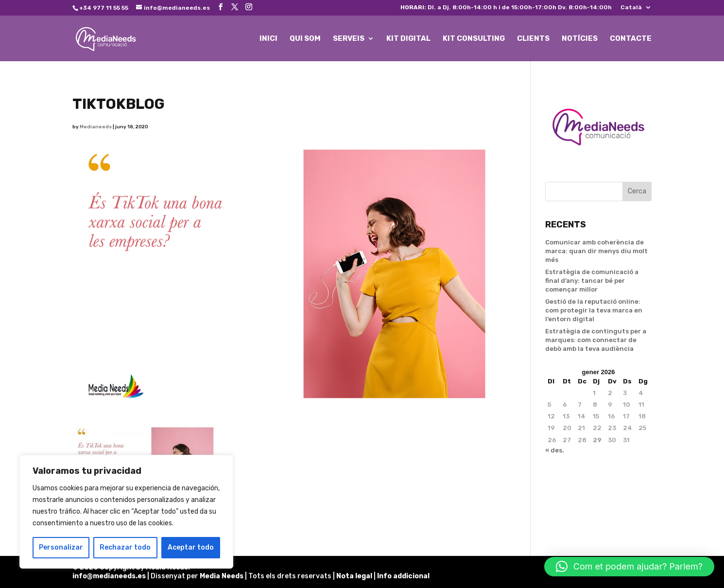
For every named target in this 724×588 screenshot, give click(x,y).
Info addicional (403, 576)
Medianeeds (96, 127)
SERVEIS (349, 39)
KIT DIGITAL (408, 39)
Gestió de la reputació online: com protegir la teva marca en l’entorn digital (594, 310)
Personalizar (61, 547)
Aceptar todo (191, 547)
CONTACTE (631, 39)
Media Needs (222, 576)
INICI (268, 39)
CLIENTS (533, 39)
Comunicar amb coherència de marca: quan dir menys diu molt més (596, 251)
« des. (555, 450)
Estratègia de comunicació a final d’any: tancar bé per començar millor (592, 281)
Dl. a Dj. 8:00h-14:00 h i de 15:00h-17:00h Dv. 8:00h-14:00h (506, 8)
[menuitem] (636, 9)
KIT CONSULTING (474, 39)
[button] (629, 567)
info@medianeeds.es (109, 576)
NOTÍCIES (580, 39)
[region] (126, 512)
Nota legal (355, 576)
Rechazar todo (125, 547)
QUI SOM (305, 39)
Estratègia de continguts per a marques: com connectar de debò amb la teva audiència (596, 340)
